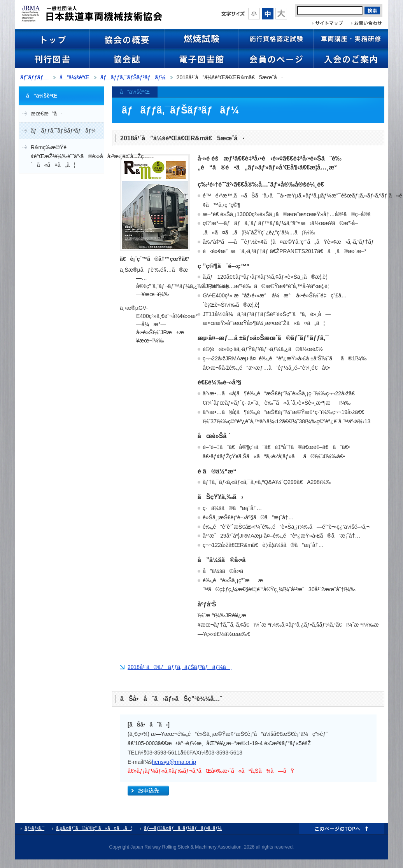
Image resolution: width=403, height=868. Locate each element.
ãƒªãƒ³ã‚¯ (34, 828)
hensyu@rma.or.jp (174, 762)
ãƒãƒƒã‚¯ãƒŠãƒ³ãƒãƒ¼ (133, 77)
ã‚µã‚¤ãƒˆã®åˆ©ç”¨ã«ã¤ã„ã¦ (94, 828)
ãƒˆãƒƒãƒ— (34, 77)
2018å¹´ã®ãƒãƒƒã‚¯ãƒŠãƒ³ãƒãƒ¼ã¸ (180, 667)
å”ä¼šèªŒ (74, 77)
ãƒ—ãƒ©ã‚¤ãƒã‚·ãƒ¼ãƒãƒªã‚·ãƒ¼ (183, 828)
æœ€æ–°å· (47, 114)
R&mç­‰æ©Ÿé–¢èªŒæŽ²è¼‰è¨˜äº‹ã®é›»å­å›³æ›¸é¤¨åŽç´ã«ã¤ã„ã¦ (67, 156)
